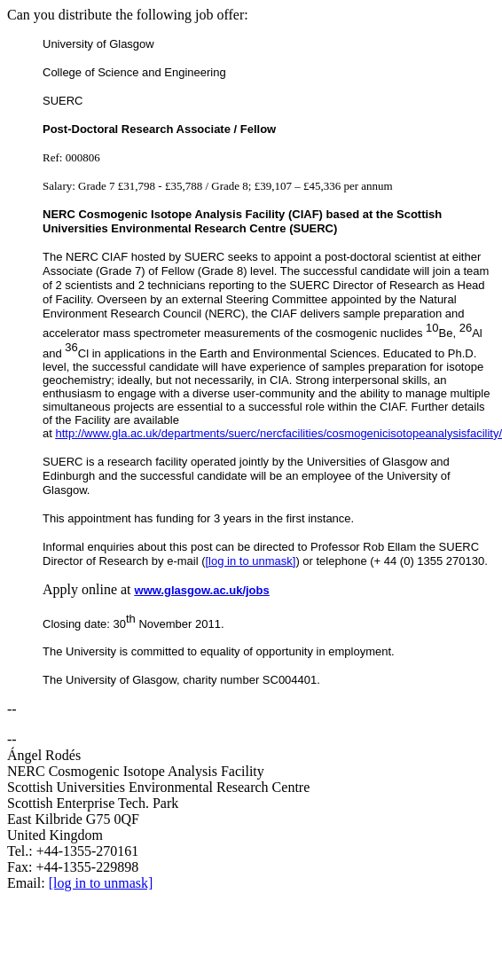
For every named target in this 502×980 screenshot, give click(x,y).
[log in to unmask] (251, 561)
